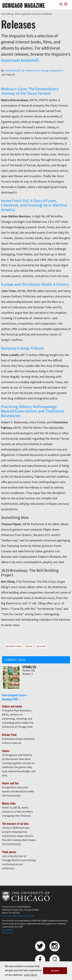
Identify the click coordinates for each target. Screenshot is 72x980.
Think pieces (9, 852)
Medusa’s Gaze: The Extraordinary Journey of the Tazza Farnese (30, 91)
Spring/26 (29, 667)
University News (14, 646)
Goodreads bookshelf (20, 60)
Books (29, 646)
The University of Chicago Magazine (41, 70)
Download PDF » (11, 699)
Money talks (9, 803)
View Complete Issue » (15, 695)
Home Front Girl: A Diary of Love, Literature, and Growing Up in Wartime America (34, 205)
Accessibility (7, 930)
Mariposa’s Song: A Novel (22, 348)
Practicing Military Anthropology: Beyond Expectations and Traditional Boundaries (33, 411)
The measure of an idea (15, 824)
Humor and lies (10, 783)
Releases (41, 646)
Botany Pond (9, 735)
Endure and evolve (12, 706)
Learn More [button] (30, 975)
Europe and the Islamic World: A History (35, 284)
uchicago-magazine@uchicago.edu (18, 916)
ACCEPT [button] (55, 971)
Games (6, 751)
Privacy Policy (8, 933)
